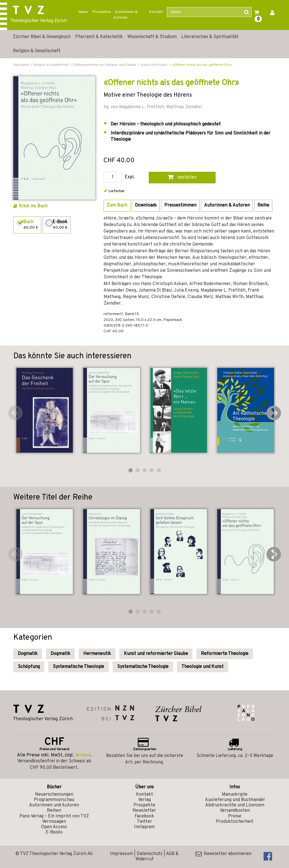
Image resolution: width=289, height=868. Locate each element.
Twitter (144, 822)
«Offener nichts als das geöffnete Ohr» (202, 65)
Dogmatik (28, 654)
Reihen (54, 811)
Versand (83, 755)
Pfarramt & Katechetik (99, 37)
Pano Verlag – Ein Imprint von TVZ (54, 816)
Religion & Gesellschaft (37, 51)
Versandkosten (235, 811)
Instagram (144, 827)
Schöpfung (29, 667)
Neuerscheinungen (54, 795)
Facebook (144, 816)
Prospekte (101, 12)
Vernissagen (54, 822)
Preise (235, 816)
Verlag (144, 800)
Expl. (130, 177)
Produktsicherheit (235, 822)
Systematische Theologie (78, 667)
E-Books (54, 832)
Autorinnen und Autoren (54, 805)
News (83, 12)
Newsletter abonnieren (224, 854)
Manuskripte (235, 795)
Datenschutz (150, 854)
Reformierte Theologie (225, 654)
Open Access (54, 827)
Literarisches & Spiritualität (210, 37)
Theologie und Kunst (202, 667)
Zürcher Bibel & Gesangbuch (42, 37)
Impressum (121, 854)
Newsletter (144, 811)
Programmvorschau (54, 800)
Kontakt (156, 12)
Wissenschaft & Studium (152, 37)
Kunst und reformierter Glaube (156, 654)
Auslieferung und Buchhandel (235, 800)
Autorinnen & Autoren (125, 15)
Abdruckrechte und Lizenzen (235, 805)
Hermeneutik (97, 654)
